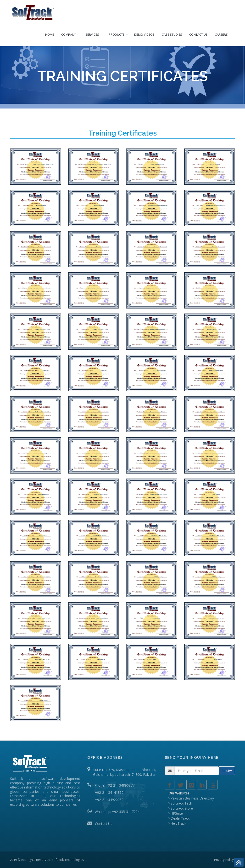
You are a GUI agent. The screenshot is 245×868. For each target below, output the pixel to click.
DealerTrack (179, 818)
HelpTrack (177, 823)
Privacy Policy (224, 860)
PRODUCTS (117, 34)
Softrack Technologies (68, 860)
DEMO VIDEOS (144, 34)
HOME (50, 34)
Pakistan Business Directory (191, 798)
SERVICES (92, 34)
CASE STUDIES (172, 34)
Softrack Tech (180, 803)
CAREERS (221, 34)
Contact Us (104, 824)
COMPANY (69, 34)
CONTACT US (198, 34)
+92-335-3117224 (126, 812)
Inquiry (227, 771)
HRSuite (176, 813)
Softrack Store (181, 808)
